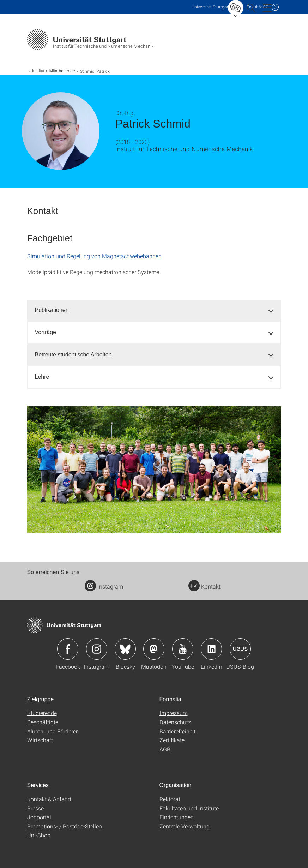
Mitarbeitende (62, 71)
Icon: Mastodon (154, 649)
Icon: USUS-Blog (240, 649)
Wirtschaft (40, 740)
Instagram (104, 586)
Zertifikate (172, 740)
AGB (165, 749)
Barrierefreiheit (177, 731)
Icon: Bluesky (125, 649)
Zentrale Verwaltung (185, 826)
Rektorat (170, 799)
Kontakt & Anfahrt (49, 799)
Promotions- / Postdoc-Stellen (65, 826)
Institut (38, 71)
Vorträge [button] (46, 332)
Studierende (42, 713)
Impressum (174, 713)
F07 (257, 7)
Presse (35, 808)
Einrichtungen (177, 817)
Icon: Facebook (68, 649)
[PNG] (154, 470)
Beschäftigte (43, 722)
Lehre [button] (42, 377)
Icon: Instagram (97, 649)
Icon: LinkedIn (211, 649)
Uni (211, 7)
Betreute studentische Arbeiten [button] (73, 355)
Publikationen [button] (52, 310)
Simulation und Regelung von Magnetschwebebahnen (94, 256)
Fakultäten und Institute (189, 808)
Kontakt (204, 586)
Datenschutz (175, 722)
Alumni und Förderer (52, 731)
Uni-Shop (39, 835)
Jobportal (39, 817)
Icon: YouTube (183, 649)
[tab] (154, 310)
